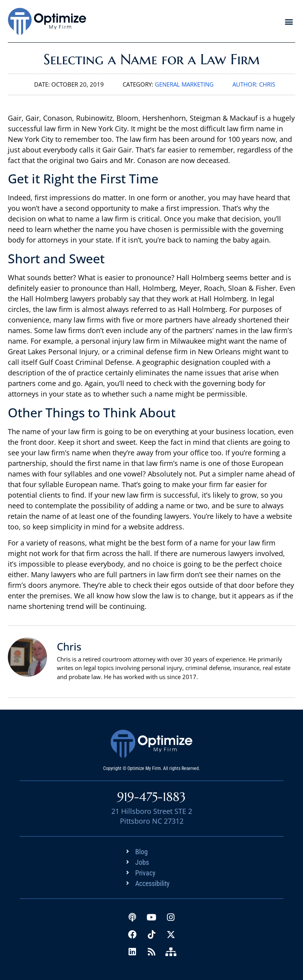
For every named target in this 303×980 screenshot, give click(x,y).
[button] (289, 21)
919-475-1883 (151, 797)
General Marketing (184, 84)
